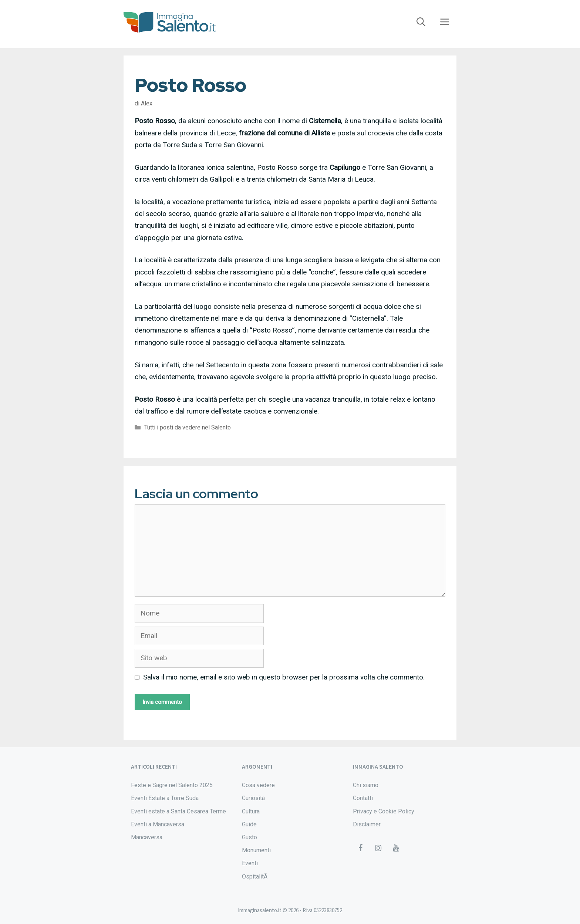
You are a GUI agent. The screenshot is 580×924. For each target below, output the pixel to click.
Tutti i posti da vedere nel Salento (188, 427)
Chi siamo (366, 785)
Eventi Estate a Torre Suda (165, 798)
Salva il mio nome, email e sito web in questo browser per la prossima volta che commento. (284, 677)
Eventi (250, 863)
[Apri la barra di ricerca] (421, 22)
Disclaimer (367, 824)
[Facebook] (360, 848)
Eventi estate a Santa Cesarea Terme (178, 811)
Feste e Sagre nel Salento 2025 (172, 785)
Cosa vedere (258, 785)
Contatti (363, 798)
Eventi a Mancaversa (158, 824)
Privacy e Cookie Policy (384, 811)
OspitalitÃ (255, 876)
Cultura (251, 811)
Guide (249, 824)
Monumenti (256, 850)
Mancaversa (147, 837)
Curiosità (253, 798)
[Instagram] (378, 848)
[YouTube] (396, 848)
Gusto (249, 837)
